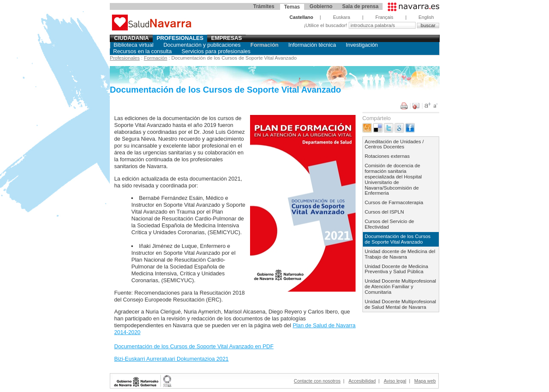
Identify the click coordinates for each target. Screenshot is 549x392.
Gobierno (321, 6)
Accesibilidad (362, 381)
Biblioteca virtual (134, 45)
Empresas (226, 38)
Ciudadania (131, 38)
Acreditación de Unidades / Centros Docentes (394, 144)
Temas (292, 7)
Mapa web (425, 381)
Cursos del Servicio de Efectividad (389, 224)
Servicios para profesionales (216, 51)
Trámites (264, 6)
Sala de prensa (360, 6)
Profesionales (180, 38)
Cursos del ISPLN (384, 212)
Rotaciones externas (387, 156)
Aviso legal (395, 381)
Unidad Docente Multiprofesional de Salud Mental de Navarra (400, 304)
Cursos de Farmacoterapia (394, 202)
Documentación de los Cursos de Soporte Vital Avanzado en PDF (194, 346)
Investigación (362, 45)
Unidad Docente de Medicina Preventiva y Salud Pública (396, 269)
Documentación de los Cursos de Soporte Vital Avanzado (398, 239)
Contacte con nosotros (317, 381)
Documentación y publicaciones (202, 45)
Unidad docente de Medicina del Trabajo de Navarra (400, 254)
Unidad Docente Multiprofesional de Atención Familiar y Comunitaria (400, 286)
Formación (264, 45)
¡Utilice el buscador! (326, 25)
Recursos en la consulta (143, 51)
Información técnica (312, 45)
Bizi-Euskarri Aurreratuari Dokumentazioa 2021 (171, 359)
